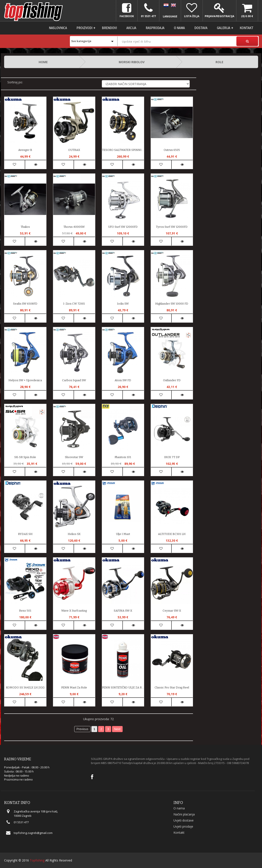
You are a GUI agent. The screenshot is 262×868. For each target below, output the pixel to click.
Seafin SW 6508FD (25, 304)
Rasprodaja (155, 28)
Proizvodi (84, 28)
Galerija (223, 28)
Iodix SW (123, 304)
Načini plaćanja (184, 814)
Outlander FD (172, 380)
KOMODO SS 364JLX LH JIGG (25, 687)
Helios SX (74, 534)
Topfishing (37, 860)
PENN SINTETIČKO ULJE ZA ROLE (123, 687)
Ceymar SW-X (172, 611)
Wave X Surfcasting (74, 611)
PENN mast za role (74, 687)
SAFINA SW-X (123, 611)
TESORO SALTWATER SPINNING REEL (123, 150)
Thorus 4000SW (74, 227)
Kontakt (246, 28)
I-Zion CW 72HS (74, 304)
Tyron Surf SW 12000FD (172, 227)
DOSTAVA (201, 28)
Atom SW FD (123, 380)
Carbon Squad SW (74, 380)
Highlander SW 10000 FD (172, 304)
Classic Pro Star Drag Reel (172, 687)
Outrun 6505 (172, 150)
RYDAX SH (25, 534)
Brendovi (109, 28)
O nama (179, 28)
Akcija (131, 28)
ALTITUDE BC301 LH (172, 534)
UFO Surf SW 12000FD (123, 227)
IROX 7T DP (172, 457)
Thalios (25, 227)
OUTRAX (74, 150)
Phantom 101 (123, 457)
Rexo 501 (25, 611)
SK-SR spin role (25, 457)
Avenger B (25, 150)
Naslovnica (58, 28)
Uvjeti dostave (184, 820)
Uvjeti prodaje (183, 826)
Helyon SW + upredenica (25, 380)
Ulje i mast (123, 534)
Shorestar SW (74, 457)
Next (117, 729)
